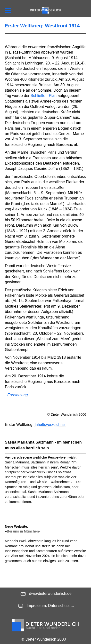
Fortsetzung (17, 395)
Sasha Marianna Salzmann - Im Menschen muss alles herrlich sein (43, 445)
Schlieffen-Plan (44, 96)
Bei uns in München (23, 531)
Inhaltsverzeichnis (50, 425)
